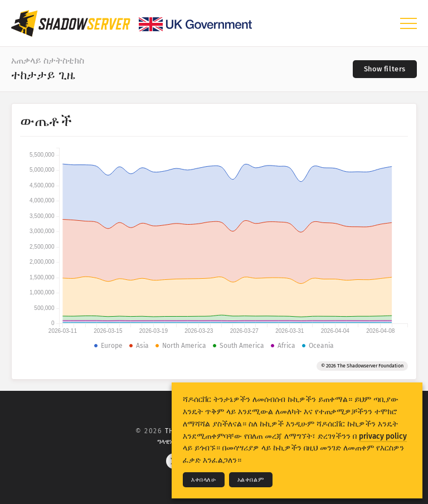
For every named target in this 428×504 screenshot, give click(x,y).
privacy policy (383, 436)
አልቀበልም (251, 480)
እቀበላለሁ (204, 480)
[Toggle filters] (385, 69)
